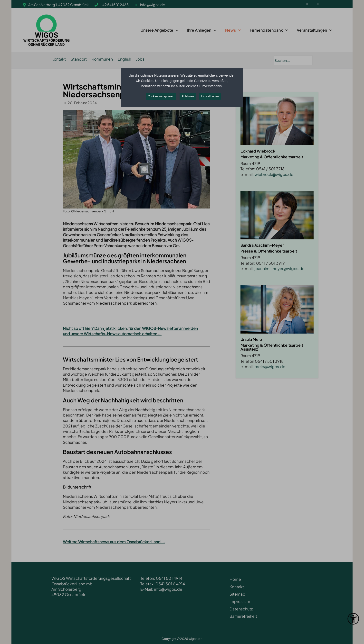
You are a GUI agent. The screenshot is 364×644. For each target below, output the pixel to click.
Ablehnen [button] (188, 96)
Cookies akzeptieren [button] (161, 96)
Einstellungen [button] (210, 96)
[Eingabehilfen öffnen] (353, 619)
